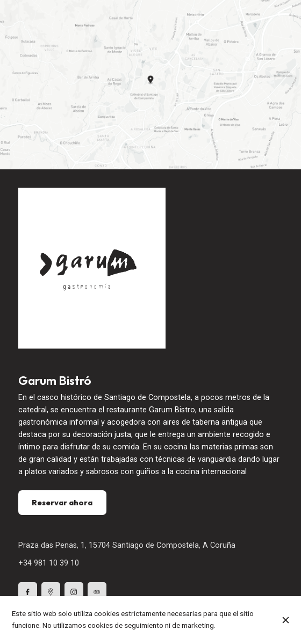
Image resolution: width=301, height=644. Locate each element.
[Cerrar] (285, 620)
